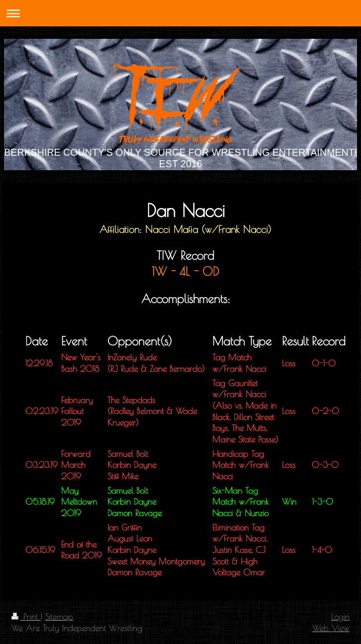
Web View (331, 628)
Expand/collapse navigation (180, 13)
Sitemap (59, 616)
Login (340, 616)
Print (26, 616)
